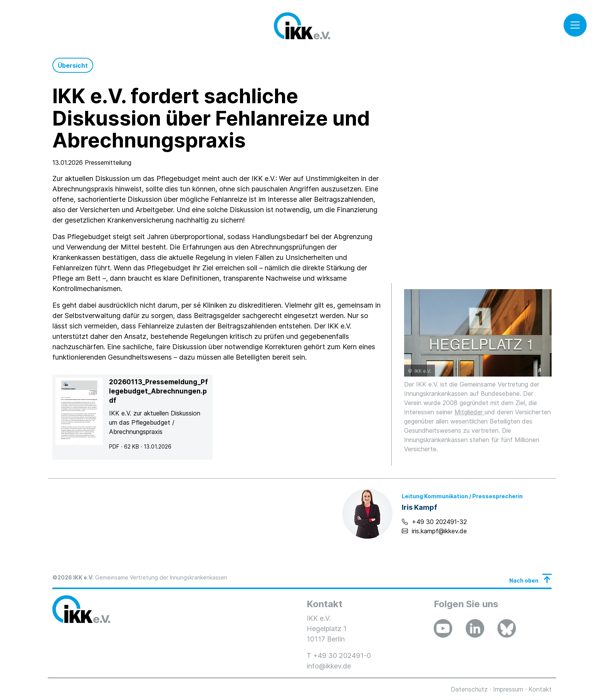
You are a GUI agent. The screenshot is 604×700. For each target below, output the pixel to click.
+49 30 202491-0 (342, 656)
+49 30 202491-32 (439, 522)
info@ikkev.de (329, 666)
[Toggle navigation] (575, 25)
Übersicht (73, 65)
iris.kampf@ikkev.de (439, 531)
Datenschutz (469, 689)
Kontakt (540, 689)
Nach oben (524, 580)
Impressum (508, 689)
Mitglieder (470, 412)
